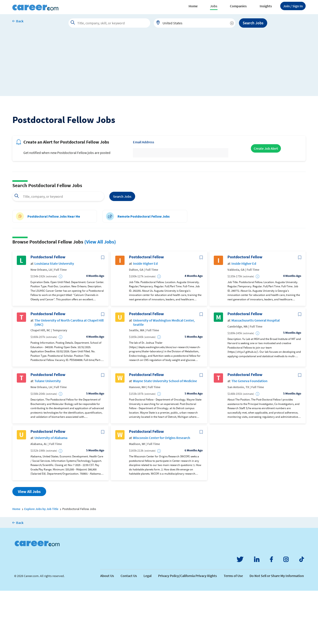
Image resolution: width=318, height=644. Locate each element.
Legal (148, 629)
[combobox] (195, 23)
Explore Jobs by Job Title (41, 562)
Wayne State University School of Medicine (165, 434)
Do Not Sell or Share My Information (277, 629)
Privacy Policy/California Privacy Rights (187, 629)
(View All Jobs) (100, 295)
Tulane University (48, 434)
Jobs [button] (214, 6)
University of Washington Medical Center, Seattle (164, 376)
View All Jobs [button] (29, 545)
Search (122, 250)
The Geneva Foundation (249, 434)
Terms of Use (233, 629)
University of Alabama (51, 491)
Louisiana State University (54, 317)
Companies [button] (238, 6)
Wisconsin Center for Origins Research (162, 491)
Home (193, 6)
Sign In (293, 6)
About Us (107, 629)
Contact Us (129, 629)
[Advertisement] (159, 65)
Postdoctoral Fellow (48, 310)
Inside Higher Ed (145, 317)
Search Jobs (253, 23)
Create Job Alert (266, 202)
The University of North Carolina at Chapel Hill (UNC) (69, 376)
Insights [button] (266, 6)
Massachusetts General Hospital (256, 374)
